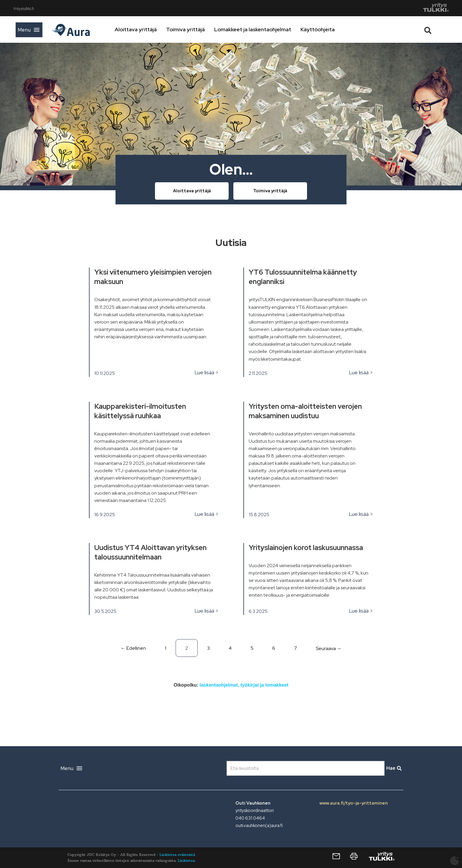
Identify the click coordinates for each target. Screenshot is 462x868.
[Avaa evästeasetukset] (455, 861)
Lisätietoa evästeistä (177, 855)
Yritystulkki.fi (24, 9)
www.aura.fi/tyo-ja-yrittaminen (354, 803)
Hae (394, 768)
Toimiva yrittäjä (203, 29)
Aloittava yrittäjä (153, 29)
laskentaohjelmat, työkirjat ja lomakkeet (244, 685)
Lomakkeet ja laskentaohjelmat (270, 29)
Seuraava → (329, 648)
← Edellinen (133, 648)
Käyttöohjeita (335, 29)
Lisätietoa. (187, 860)
